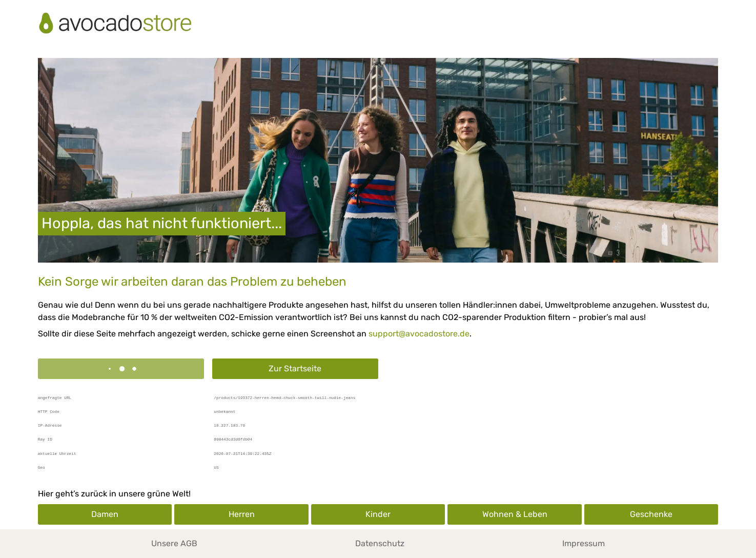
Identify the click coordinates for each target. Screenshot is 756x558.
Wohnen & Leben (515, 514)
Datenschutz (380, 543)
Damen (105, 514)
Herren (242, 514)
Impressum (584, 543)
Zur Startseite (295, 368)
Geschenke (651, 514)
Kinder (378, 514)
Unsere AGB (174, 543)
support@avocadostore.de (419, 334)
